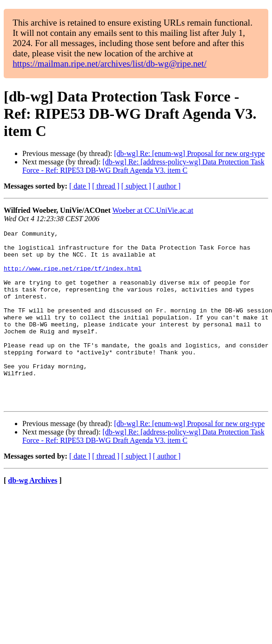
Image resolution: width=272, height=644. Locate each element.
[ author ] (167, 186)
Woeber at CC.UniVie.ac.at (153, 210)
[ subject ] (136, 186)
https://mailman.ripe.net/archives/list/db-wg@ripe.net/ (109, 64)
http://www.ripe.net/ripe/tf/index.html (73, 277)
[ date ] (80, 186)
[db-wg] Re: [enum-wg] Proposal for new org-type (189, 153)
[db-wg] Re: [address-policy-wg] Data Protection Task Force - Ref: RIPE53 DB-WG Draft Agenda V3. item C (143, 166)
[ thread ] (106, 186)
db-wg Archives (33, 515)
